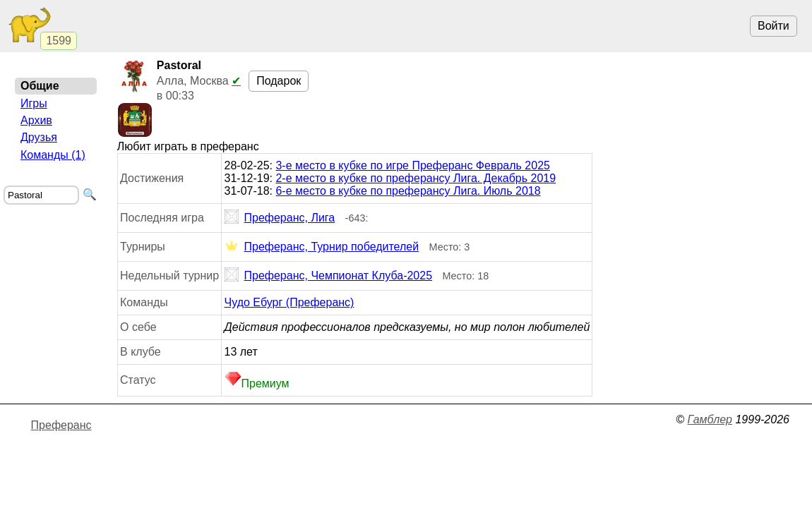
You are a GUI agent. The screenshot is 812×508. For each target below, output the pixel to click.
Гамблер (710, 419)
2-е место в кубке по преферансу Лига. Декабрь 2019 (416, 178)
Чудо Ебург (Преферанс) (289, 302)
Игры (34, 103)
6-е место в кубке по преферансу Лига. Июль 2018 (408, 191)
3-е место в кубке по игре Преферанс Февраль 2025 (412, 165)
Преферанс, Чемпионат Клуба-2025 (329, 276)
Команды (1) (53, 155)
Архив (36, 120)
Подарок (279, 81)
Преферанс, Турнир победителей (322, 247)
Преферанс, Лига (280, 218)
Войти (774, 26)
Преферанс (61, 425)
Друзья (39, 137)
